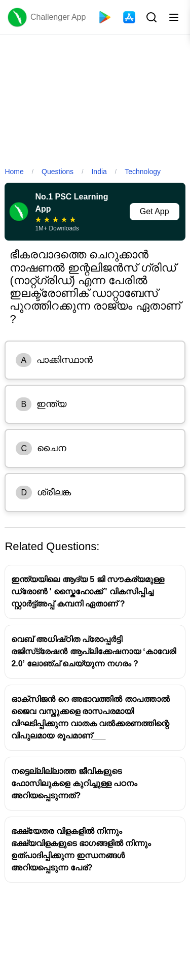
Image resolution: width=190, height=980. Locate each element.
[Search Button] (150, 17)
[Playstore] (105, 17)
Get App (155, 211)
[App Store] (129, 17)
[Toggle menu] (174, 17)
